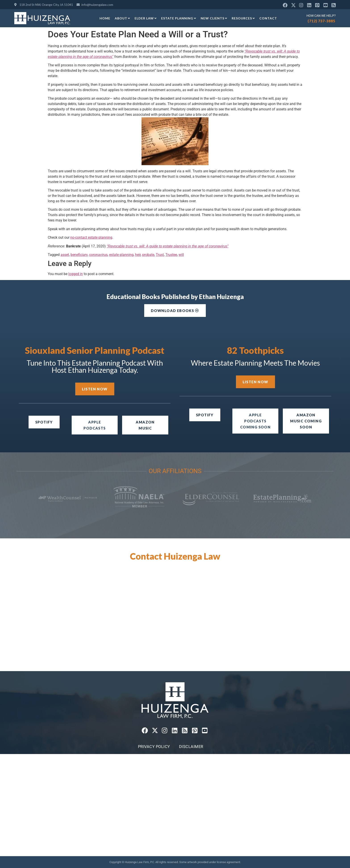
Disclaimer (191, 747)
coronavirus (98, 255)
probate (148, 255)
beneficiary (79, 255)
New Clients (214, 18)
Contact (268, 18)
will (181, 255)
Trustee (171, 255)
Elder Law (146, 18)
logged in (76, 274)
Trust (160, 255)
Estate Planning (179, 18)
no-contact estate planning (91, 237)
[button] (255, 421)
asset (65, 255)
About (122, 18)
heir (138, 255)
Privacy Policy (154, 747)
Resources (243, 18)
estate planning (121, 255)
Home (105, 18)
